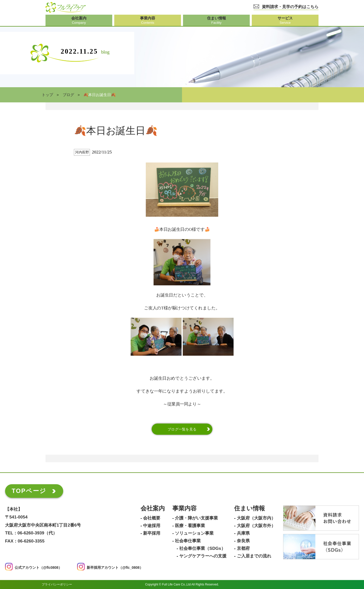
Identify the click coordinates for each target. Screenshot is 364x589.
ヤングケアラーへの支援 (203, 556)
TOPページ (29, 491)
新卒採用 (152, 534)
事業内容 (185, 509)
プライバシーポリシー (57, 584)
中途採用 (152, 526)
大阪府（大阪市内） (256, 518)
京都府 (243, 549)
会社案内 (153, 509)
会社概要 (152, 518)
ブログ (68, 95)
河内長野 (82, 152)
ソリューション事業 (194, 534)
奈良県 (243, 541)
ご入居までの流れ (254, 556)
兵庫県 (243, 534)
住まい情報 (249, 509)
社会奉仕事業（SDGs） (202, 549)
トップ (47, 95)
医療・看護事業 (190, 526)
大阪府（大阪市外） (256, 526)
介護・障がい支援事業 (196, 518)
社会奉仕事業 (188, 541)
